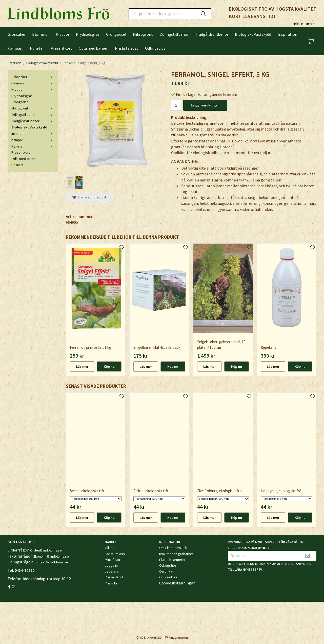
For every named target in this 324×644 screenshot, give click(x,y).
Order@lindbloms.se (46, 550)
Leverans (112, 571)
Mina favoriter (115, 560)
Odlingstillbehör (174, 34)
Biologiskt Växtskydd (253, 34)
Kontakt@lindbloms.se (51, 562)
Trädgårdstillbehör (212, 34)
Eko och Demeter (172, 560)
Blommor (41, 34)
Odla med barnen (94, 48)
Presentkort (61, 48)
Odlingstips (155, 48)
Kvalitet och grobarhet (176, 554)
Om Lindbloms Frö (173, 548)
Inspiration (287, 34)
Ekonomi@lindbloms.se (51, 556)
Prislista (17, 165)
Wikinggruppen (176, 637)
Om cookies (168, 577)
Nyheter (37, 48)
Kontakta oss (115, 554)
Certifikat (166, 571)
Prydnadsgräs (88, 34)
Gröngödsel (116, 34)
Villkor (109, 548)
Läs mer (82, 366)
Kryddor (63, 34)
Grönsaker (17, 34)
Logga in (111, 565)
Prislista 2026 (127, 48)
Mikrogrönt (143, 34)
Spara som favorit (89, 197)
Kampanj (15, 48)
